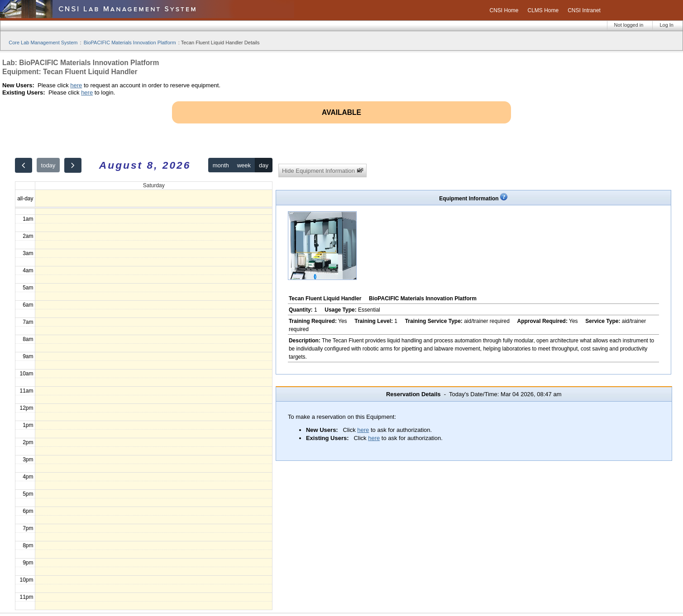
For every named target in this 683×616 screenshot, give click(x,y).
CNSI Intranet (584, 10)
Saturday (154, 185)
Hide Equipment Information (323, 171)
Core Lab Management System (43, 43)
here (76, 85)
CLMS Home (543, 10)
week (244, 165)
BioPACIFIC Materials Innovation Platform (130, 43)
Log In (666, 25)
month (221, 165)
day (264, 165)
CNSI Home (504, 10)
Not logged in (629, 25)
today (48, 165)
